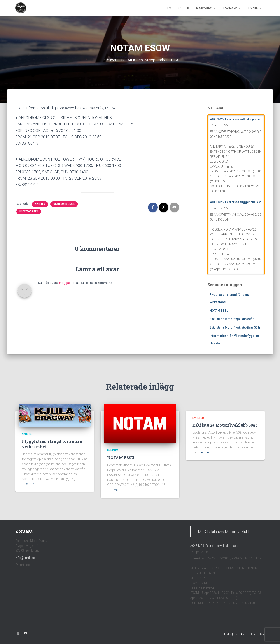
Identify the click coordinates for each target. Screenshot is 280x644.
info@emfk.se (25, 558)
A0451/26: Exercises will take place (235, 119)
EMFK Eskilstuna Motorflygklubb (223, 532)
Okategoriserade (64, 204)
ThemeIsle (258, 634)
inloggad (65, 283)
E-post (26, 633)
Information (206, 8)
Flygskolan (231, 8)
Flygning (254, 8)
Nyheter (183, 8)
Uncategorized (29, 211)
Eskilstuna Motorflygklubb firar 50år (235, 327)
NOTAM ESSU (219, 310)
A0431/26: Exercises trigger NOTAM (236, 202)
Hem (168, 8)
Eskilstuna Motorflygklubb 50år (232, 319)
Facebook (18, 633)
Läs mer (29, 484)
